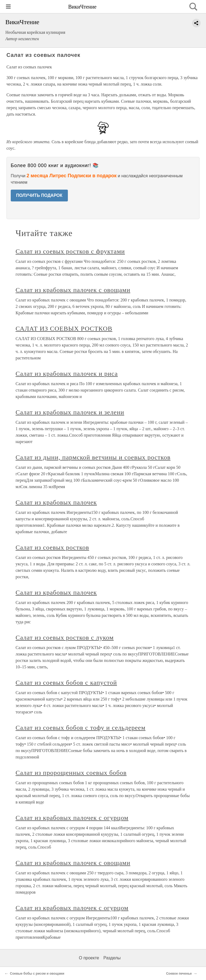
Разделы (112, 958)
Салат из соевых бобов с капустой (66, 683)
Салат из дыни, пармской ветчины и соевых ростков (93, 457)
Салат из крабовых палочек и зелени (70, 412)
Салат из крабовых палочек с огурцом (72, 818)
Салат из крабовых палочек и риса (67, 374)
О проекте (89, 958)
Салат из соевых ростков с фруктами (70, 251)
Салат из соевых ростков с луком (65, 638)
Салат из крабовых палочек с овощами (73, 290)
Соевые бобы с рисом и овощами (37, 974)
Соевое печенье (179, 974)
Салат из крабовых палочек (56, 502)
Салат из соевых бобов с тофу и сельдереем (80, 728)
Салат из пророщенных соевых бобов (71, 773)
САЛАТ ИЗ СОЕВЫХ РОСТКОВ (64, 329)
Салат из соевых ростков (52, 547)
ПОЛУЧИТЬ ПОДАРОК (39, 195)
